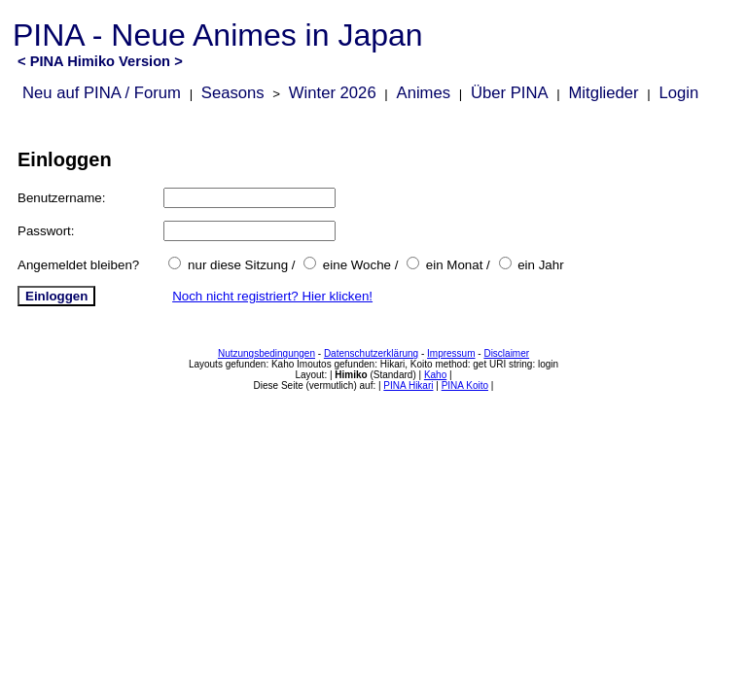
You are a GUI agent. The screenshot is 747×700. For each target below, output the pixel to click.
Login (679, 93)
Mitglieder (603, 93)
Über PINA (510, 93)
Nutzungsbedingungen (267, 353)
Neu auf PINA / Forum (102, 93)
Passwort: (46, 231)
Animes (424, 93)
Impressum (451, 353)
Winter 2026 (333, 93)
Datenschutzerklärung (371, 353)
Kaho (435, 375)
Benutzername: (61, 198)
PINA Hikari (408, 385)
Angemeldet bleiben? (78, 265)
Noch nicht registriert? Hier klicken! (272, 296)
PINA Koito (465, 385)
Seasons (233, 93)
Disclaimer (506, 353)
